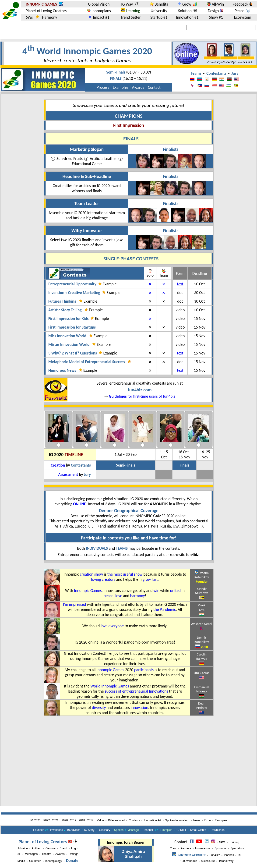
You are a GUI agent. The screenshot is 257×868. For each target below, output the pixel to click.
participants (144, 670)
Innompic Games (88, 591)
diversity (99, 708)
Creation (58, 465)
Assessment (68, 475)
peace (109, 596)
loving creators (103, 579)
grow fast (150, 579)
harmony (138, 596)
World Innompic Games (110, 686)
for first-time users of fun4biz (142, 396)
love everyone (112, 626)
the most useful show (125, 574)
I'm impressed (75, 604)
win (156, 591)
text (180, 284)
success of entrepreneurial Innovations (136, 691)
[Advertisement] (123, 767)
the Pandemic (165, 609)
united (176, 591)
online (79, 504)
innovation (139, 708)
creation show (91, 574)
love (119, 596)
